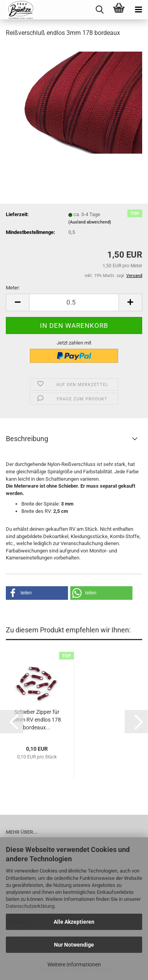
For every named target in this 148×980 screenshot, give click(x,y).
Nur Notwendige (74, 945)
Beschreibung (27, 439)
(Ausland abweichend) (90, 222)
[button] (37, 593)
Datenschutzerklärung (30, 906)
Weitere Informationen (74, 964)
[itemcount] (74, 302)
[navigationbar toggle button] (138, 10)
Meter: (13, 288)
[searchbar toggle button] (99, 10)
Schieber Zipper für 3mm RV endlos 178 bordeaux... (37, 720)
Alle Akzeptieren (74, 922)
